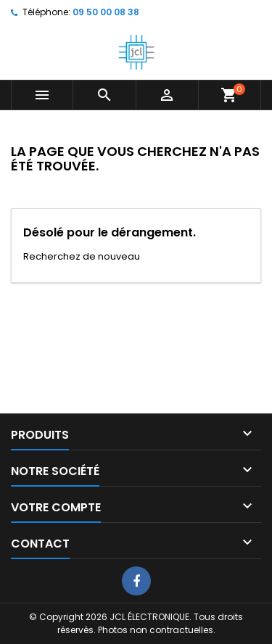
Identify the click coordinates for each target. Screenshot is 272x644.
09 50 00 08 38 (106, 12)
